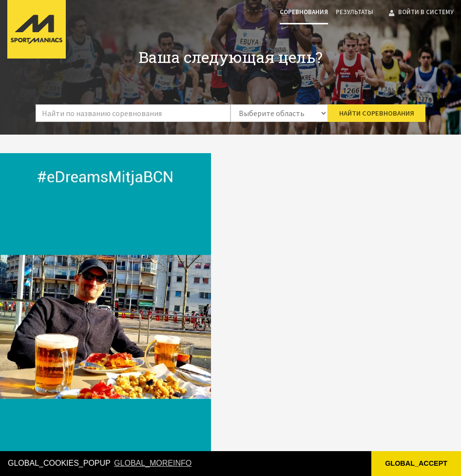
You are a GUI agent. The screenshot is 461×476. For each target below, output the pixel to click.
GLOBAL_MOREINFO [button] (153, 463)
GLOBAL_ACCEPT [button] (416, 463)
